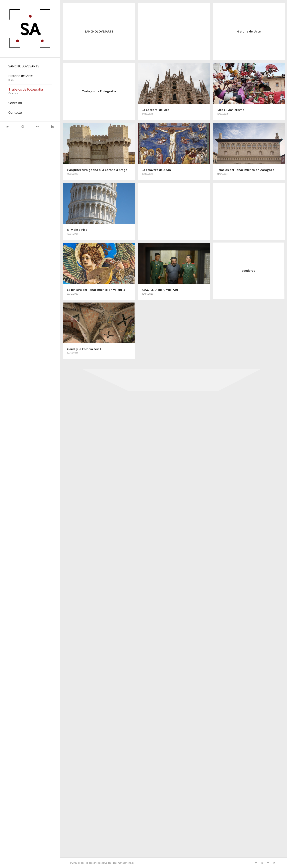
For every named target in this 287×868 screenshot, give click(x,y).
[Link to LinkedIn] (52, 127)
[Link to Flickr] (37, 127)
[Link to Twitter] (7, 127)
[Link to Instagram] (22, 127)
